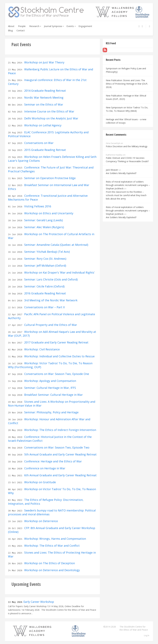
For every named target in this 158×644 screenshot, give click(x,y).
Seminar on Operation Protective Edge (50, 178)
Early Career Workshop (39, 602)
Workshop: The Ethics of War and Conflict (52, 546)
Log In (147, 635)
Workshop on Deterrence (41, 521)
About (11, 26)
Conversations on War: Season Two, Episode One (56, 374)
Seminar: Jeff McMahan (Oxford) (45, 266)
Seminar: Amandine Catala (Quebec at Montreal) (56, 245)
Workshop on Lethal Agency (42, 125)
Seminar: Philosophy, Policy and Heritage (51, 412)
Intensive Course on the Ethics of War (49, 111)
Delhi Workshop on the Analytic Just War (51, 118)
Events (70, 26)
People (22, 26)
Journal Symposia (53, 26)
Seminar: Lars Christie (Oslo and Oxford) (51, 279)
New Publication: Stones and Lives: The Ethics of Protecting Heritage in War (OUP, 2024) (127, 84)
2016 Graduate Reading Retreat (45, 293)
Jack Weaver (112, 170)
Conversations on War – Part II (44, 307)
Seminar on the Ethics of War (43, 104)
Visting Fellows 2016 (37, 206)
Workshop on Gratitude (40, 482)
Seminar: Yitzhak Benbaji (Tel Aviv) (47, 252)
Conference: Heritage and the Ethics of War (53, 461)
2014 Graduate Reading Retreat (45, 91)
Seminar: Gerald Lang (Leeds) (43, 220)
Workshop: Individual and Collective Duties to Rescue (59, 356)
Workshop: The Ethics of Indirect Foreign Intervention (60, 430)
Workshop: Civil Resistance (42, 349)
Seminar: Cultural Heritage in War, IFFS (50, 388)
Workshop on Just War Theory (44, 62)
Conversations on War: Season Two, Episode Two (56, 447)
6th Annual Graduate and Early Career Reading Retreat (60, 475)
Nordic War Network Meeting (43, 98)
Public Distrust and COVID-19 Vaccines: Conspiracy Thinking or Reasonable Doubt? (127, 160)
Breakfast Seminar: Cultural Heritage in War (53, 395)
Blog (10, 30)
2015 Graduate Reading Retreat (45, 150)
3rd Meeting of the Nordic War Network (50, 300)
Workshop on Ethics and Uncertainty (48, 213)
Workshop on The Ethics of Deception (49, 563)
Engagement (85, 26)
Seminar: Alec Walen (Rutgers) (44, 227)
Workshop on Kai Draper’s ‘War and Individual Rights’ (59, 272)
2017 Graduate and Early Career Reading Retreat (56, 342)
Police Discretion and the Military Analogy (127, 146)
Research (34, 26)
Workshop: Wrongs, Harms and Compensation (55, 539)
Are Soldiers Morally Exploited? (121, 173)
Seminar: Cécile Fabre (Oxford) (44, 286)
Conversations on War (38, 143)
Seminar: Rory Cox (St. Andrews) (45, 259)
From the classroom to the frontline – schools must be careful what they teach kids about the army (126, 195)
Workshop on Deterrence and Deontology (52, 570)
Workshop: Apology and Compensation (50, 381)
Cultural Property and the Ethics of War (50, 325)
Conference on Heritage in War (44, 468)
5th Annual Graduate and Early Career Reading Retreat (60, 454)
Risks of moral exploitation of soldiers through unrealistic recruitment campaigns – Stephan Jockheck (128, 185)
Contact (21, 30)
